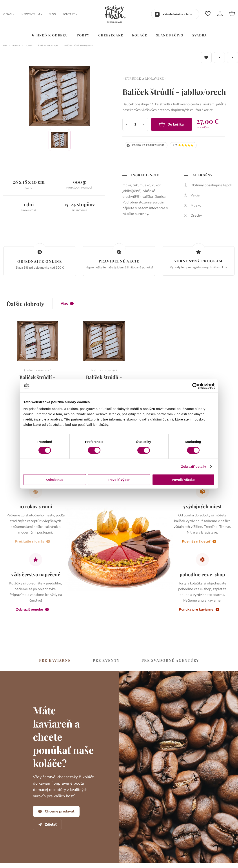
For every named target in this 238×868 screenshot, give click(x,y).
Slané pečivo (170, 35)
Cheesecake (111, 35)
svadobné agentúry (170, 660)
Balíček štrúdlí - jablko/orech (78, 46)
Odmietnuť (55, 480)
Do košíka (172, 124)
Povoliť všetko (183, 480)
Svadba (200, 35)
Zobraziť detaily (194, 466)
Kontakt (70, 14)
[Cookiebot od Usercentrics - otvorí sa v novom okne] (195, 386)
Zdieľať (47, 825)
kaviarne (55, 660)
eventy (106, 660)
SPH (5, 46)
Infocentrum (31, 14)
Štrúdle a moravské (48, 46)
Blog (52, 14)
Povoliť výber (119, 480)
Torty (83, 35)
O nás (9, 14)
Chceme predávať (56, 811)
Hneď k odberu (50, 35)
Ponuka (16, 46)
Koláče (140, 35)
